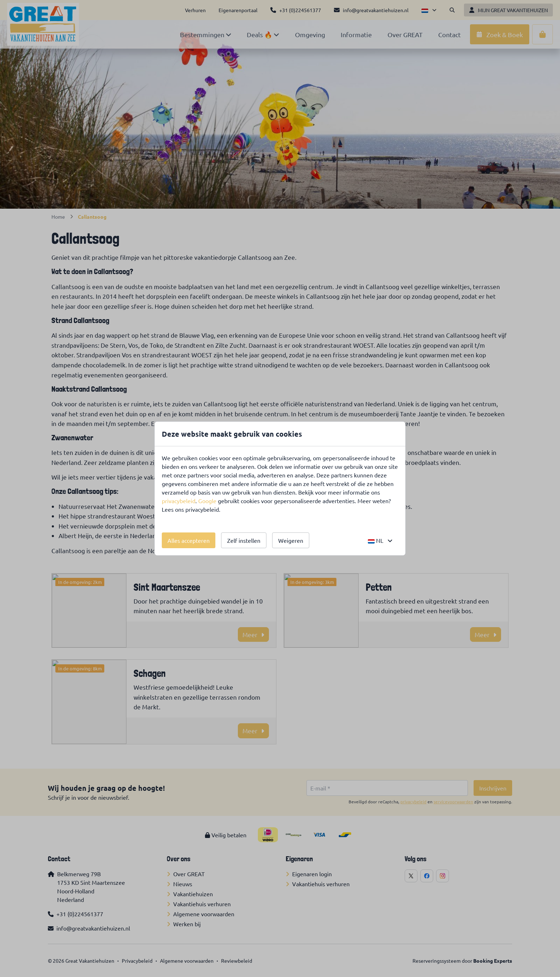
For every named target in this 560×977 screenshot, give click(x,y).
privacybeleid (179, 501)
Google (207, 501)
